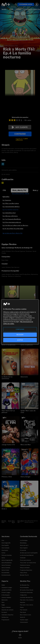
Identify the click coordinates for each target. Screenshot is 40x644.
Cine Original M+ (6, 543)
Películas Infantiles (7, 555)
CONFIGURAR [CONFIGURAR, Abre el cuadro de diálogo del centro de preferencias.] (20, 329)
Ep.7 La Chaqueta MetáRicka (12, 219)
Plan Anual (23, 612)
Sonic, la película (27, 345)
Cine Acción (5, 550)
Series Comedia (6, 568)
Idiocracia (24, 377)
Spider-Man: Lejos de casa (28, 412)
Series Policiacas (6, 565)
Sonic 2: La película (8, 345)
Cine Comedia (5, 548)
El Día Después (6, 595)
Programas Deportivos (26, 570)
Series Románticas (7, 563)
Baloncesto (5, 600)
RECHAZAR (20, 335)
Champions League (7, 588)
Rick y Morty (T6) (19, 190)
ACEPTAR (20, 340)
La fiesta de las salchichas (7, 378)
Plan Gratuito (24, 610)
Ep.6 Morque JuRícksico (10, 216)
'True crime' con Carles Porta (28, 563)
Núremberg (23, 543)
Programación (5, 620)
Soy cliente (20, 127)
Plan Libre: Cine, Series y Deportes (27, 601)
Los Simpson (25, 509)
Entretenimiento (6, 575)
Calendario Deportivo (7, 615)
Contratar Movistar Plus (26, 597)
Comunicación (24, 622)
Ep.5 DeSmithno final (9, 213)
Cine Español (5, 545)
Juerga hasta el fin (8, 445)
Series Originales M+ (7, 560)
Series (4, 9)
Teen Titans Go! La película (8, 412)
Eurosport (4, 612)
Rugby (3, 605)
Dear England (24, 548)
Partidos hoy (5, 617)
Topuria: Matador (6, 607)
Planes (22, 607)
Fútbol (18, 9)
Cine (11, 9)
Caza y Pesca (24, 573)
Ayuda (20, 636)
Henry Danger (25, 477)
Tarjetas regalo (24, 620)
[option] (12, 296)
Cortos (3, 553)
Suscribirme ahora (26, 4)
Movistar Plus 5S (24, 575)
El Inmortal (23, 550)
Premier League (6, 593)
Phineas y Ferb (7, 477)
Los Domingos (24, 540)
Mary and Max (26, 445)
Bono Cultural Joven (26, 615)
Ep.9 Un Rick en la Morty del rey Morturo (15, 225)
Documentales (5, 573)
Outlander (23, 558)
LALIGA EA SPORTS (6, 590)
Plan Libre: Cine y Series (27, 605)
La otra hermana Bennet (27, 555)
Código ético (23, 595)
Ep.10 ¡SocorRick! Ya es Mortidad (13, 229)
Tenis (3, 602)
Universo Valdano (6, 597)
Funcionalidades (24, 588)
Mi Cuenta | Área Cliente (27, 590)
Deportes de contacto (7, 610)
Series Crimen (5, 570)
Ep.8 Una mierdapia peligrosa (12, 222)
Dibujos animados (25, 568)
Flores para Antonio (25, 560)
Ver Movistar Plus (25, 585)
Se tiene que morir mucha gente (29, 553)
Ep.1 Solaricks (7, 200)
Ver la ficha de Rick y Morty (20, 194)
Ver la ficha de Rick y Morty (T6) (12, 233)
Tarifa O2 (23, 617)
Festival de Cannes (25, 565)
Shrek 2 (4, 509)
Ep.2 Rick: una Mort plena (11, 203)
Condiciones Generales (26, 593)
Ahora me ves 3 (24, 545)
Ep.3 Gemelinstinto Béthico (11, 207)
